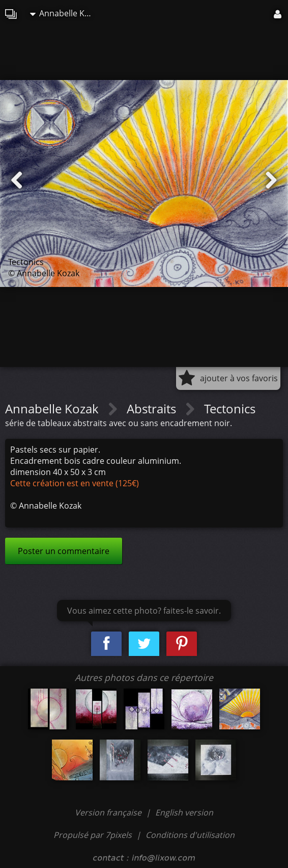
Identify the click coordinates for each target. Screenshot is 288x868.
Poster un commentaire (64, 551)
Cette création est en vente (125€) (75, 483)
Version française (109, 812)
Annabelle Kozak (66, 13)
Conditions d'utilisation (190, 835)
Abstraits (153, 409)
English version (184, 812)
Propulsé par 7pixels (93, 835)
